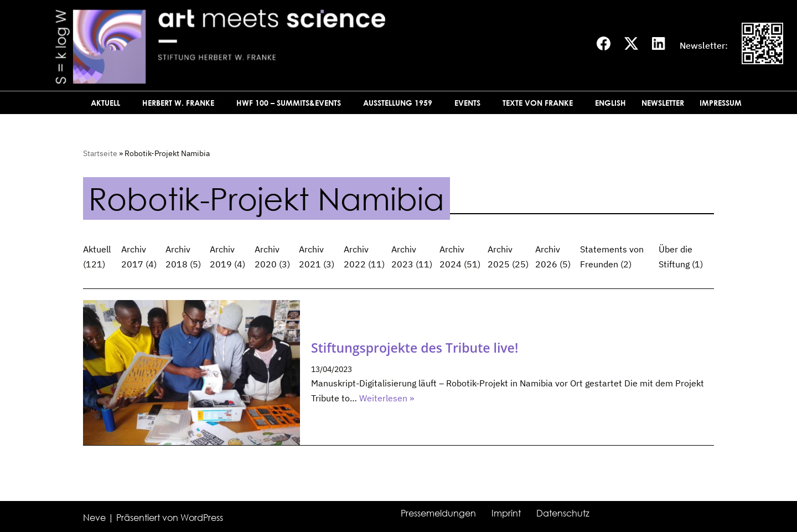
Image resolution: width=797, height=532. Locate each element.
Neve (94, 518)
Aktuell (97, 249)
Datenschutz (563, 513)
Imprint (506, 513)
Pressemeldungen (438, 513)
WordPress (202, 518)
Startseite (100, 153)
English (610, 103)
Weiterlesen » (387, 398)
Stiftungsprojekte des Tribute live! (415, 348)
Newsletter (663, 103)
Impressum (721, 103)
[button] (125, 103)
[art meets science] (298, 46)
